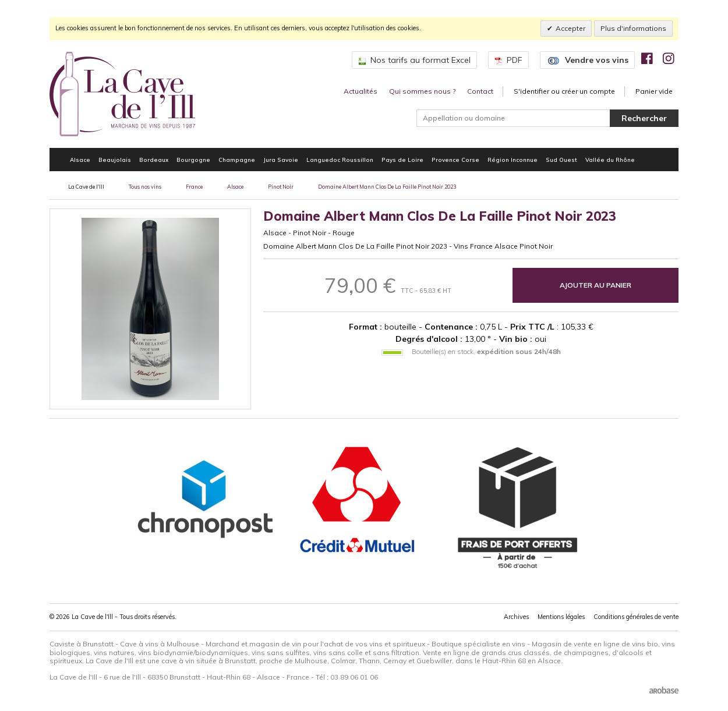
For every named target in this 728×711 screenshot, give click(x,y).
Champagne (237, 160)
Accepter (570, 28)
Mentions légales (561, 617)
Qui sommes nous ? (422, 91)
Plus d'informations (633, 28)
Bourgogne (193, 160)
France (194, 187)
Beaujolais (115, 160)
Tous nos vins (145, 187)
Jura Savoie (281, 160)
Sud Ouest (561, 160)
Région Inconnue (513, 160)
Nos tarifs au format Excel (414, 60)
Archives (516, 617)
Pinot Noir (281, 187)
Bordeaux (154, 160)
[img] (647, 58)
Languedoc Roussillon (340, 160)
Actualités (361, 91)
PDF (508, 60)
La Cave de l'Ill (86, 187)
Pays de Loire (402, 160)
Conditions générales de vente (636, 617)
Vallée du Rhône (610, 160)
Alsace (80, 160)
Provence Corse (455, 160)
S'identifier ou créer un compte (564, 91)
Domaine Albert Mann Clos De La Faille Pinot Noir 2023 (387, 187)
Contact (480, 91)
